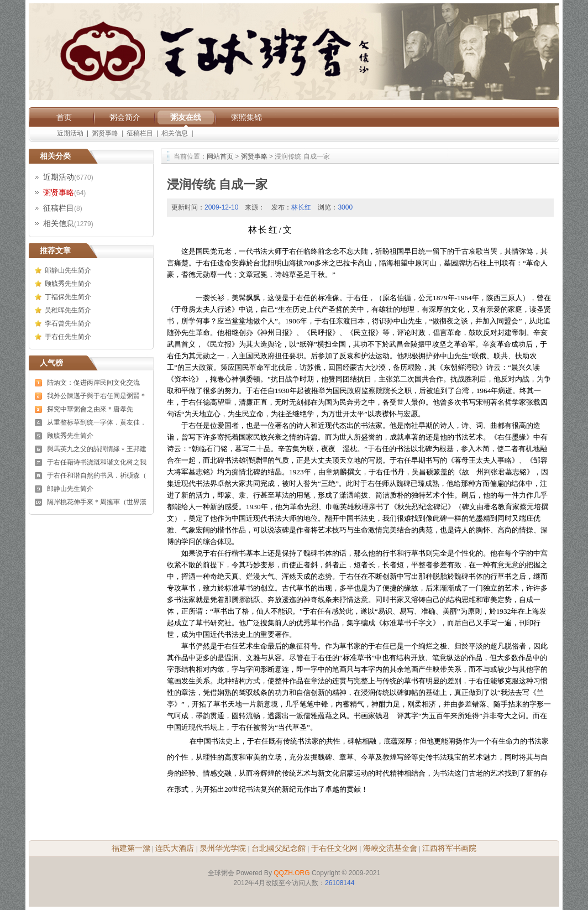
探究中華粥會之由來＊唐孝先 (90, 409)
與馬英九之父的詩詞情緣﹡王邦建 (97, 449)
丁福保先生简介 (68, 297)
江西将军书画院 (449, 848)
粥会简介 (125, 117)
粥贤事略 (105, 133)
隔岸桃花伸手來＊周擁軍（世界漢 (97, 502)
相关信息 (175, 133)
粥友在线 (186, 117)
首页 (64, 117)
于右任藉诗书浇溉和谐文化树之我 (97, 462)
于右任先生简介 (68, 337)
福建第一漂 (131, 848)
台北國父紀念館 (279, 848)
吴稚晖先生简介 (68, 310)
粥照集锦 (246, 117)
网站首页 (220, 156)
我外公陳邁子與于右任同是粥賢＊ (97, 396)
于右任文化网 (334, 848)
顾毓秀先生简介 (68, 284)
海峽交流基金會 (390, 848)
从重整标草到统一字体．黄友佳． (97, 422)
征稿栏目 (140, 133)
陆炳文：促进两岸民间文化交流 (93, 383)
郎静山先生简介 (68, 270)
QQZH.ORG (292, 873)
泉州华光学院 (223, 848)
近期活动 (70, 133)
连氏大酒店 (175, 848)
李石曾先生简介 (68, 323)
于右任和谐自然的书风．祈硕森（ (97, 475)
